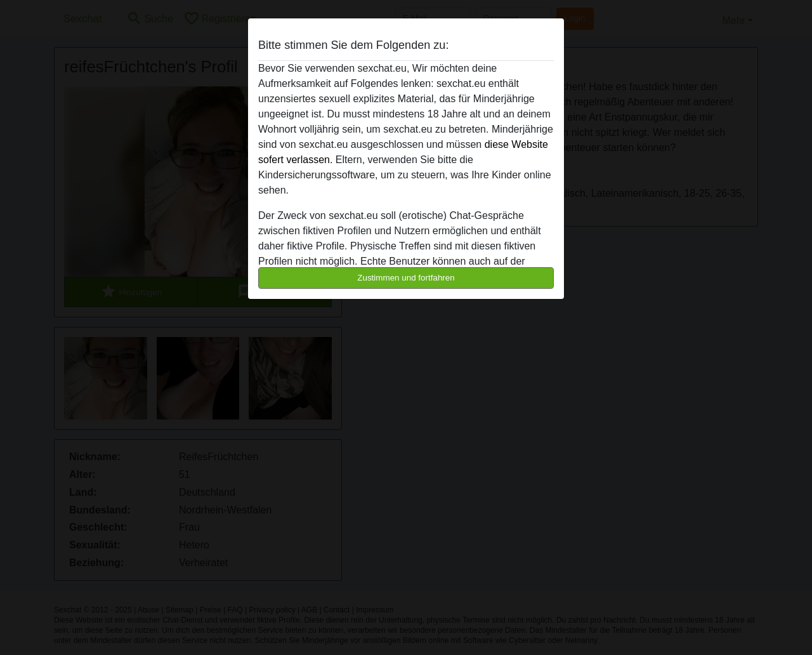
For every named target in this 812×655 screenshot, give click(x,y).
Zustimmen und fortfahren (406, 278)
